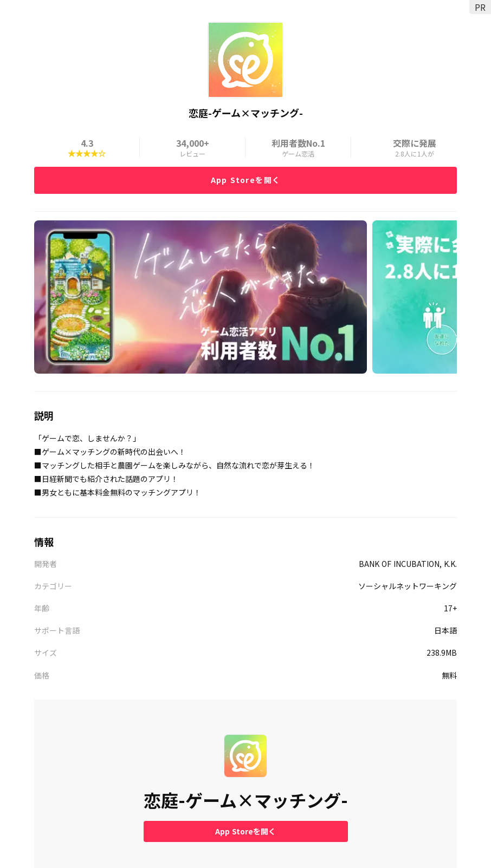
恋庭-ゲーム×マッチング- (246, 800)
